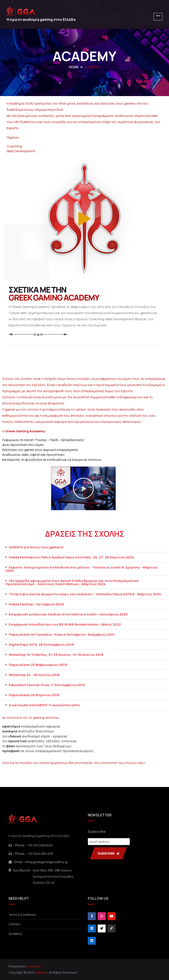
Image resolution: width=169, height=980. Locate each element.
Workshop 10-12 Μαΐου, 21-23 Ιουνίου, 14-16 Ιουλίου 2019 (56, 655)
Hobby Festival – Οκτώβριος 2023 (36, 604)
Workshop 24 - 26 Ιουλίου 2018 (34, 675)
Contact (15, 924)
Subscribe (97, 832)
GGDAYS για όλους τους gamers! (36, 547)
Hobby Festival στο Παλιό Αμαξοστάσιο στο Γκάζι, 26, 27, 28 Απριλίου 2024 (72, 557)
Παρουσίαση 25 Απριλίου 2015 (34, 695)
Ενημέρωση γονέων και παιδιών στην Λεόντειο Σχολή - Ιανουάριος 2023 (68, 614)
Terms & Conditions (22, 915)
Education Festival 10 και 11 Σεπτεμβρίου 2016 (47, 685)
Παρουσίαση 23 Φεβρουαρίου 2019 (38, 665)
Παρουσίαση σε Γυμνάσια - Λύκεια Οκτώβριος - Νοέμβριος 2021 (62, 634)
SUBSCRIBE (108, 853)
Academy (15, 934)
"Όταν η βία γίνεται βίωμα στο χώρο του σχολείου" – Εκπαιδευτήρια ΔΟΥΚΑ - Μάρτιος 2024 (85, 594)
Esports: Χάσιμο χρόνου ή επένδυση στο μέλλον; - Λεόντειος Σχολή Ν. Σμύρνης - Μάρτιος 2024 (82, 569)
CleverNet (34, 966)
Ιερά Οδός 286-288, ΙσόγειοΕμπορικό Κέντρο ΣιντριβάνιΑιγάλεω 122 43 (53, 876)
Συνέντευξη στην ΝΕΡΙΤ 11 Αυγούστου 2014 (44, 705)
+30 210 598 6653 (40, 845)
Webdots (42, 972)
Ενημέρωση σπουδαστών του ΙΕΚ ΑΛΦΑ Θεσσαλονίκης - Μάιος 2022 (65, 624)
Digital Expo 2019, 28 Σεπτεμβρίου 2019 (41, 645)
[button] (83, 488)
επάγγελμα (153, 379)
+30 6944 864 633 (40, 854)
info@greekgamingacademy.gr (46, 862)
